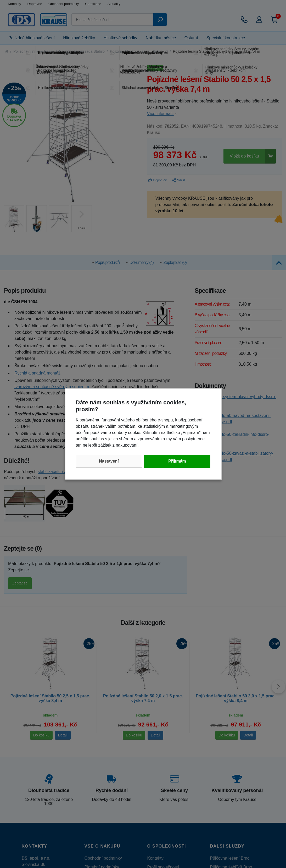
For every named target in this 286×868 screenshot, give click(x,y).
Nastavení (109, 461)
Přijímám (177, 461)
